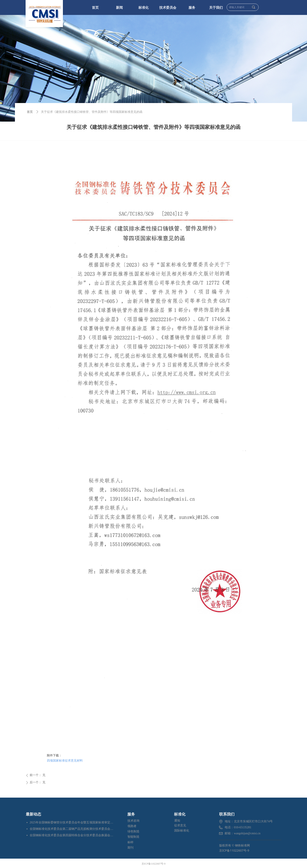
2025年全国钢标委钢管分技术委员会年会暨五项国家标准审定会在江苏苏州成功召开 (72, 822)
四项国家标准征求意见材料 (65, 761)
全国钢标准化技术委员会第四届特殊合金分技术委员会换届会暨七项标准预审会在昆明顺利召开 (72, 835)
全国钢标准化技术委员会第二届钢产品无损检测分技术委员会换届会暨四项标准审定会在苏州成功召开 (72, 829)
